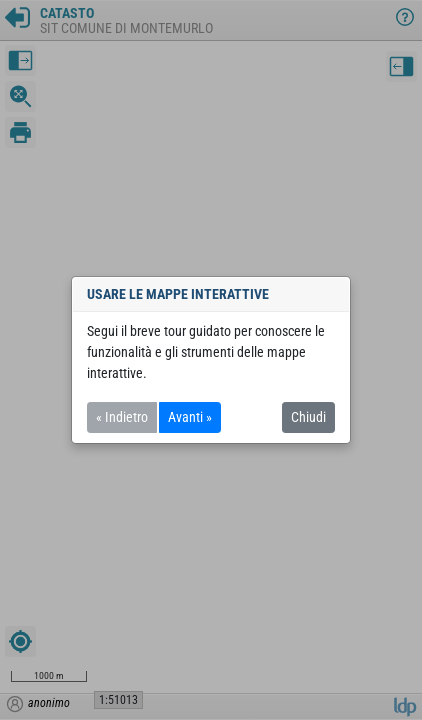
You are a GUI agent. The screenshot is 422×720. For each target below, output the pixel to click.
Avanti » (190, 417)
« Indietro (122, 417)
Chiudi (308, 417)
